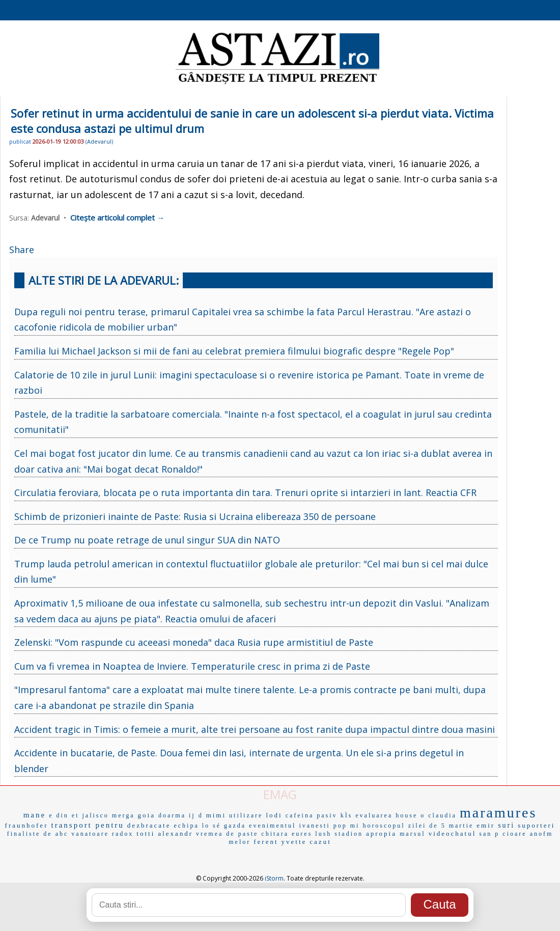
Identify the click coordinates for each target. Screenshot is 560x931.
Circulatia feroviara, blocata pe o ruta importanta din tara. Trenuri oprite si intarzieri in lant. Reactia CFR (245, 492)
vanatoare (90, 834)
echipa (186, 826)
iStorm (274, 878)
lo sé (212, 826)
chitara (275, 834)
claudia (442, 815)
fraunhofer (27, 825)
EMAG (280, 794)
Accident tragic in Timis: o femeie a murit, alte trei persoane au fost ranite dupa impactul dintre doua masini (255, 729)
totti (146, 833)
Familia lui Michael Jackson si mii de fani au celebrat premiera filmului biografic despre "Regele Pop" (234, 351)
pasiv (327, 815)
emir (486, 825)
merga (123, 815)
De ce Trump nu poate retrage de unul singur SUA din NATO (147, 540)
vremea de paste (227, 834)
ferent (266, 842)
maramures (498, 813)
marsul (413, 834)
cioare (514, 834)
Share (22, 250)
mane (35, 815)
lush (323, 834)
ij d (196, 815)
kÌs (347, 815)
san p (489, 834)
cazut (320, 842)
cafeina (300, 815)
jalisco (96, 815)
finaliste (24, 834)
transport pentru (87, 825)
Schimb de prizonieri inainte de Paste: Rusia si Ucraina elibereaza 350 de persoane (195, 516)
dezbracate (149, 825)
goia (147, 815)
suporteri (536, 825)
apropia (381, 833)
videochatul (453, 833)
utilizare (246, 815)
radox (123, 834)
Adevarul (99, 141)
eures (302, 834)
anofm (542, 834)
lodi (274, 815)
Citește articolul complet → (117, 217)
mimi (216, 815)
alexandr (175, 833)
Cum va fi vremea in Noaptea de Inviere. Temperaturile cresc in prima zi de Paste (192, 666)
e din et (64, 815)
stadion (349, 834)
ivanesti (314, 826)
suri (506, 825)
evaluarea (374, 815)
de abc (56, 834)
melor (240, 842)
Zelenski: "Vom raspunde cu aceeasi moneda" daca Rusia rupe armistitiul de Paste (194, 642)
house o (410, 815)
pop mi (347, 826)
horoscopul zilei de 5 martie (418, 826)
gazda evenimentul (260, 826)
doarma (172, 815)
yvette (294, 842)
